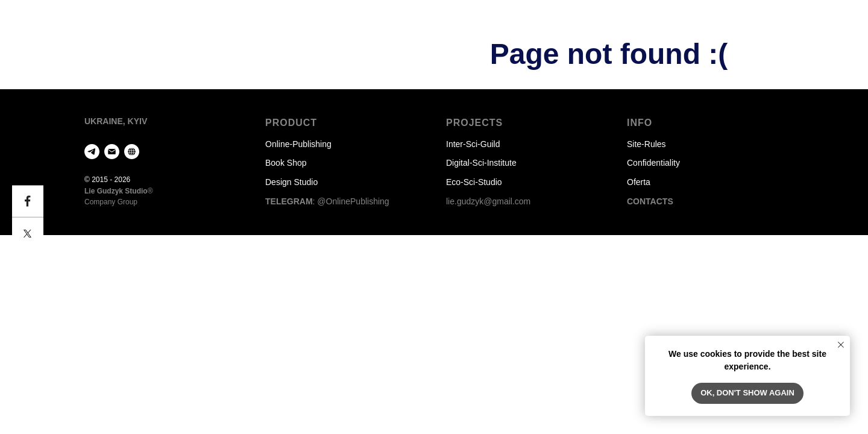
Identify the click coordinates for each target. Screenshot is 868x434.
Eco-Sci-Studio (474, 182)
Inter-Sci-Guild (473, 144)
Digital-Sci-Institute (481, 163)
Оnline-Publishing (298, 144)
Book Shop (286, 163)
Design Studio (291, 182)
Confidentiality (653, 163)
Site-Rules (646, 144)
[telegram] (92, 152)
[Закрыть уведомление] (841, 345)
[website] (132, 152)
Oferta (639, 182)
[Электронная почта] (112, 152)
